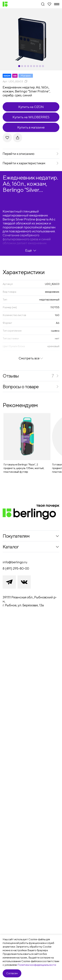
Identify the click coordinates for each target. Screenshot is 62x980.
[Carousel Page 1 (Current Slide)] (19, 66)
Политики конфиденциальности (37, 965)
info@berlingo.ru (15, 562)
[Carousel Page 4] (28, 66)
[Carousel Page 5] (31, 66)
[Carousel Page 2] (22, 66)
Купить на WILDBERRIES (31, 117)
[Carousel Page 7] (37, 66)
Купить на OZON (31, 107)
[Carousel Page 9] (43, 66)
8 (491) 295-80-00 (16, 568)
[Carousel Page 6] (34, 66)
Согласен (12, 973)
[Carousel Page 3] (25, 66)
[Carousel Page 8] (40, 66)
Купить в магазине (31, 127)
